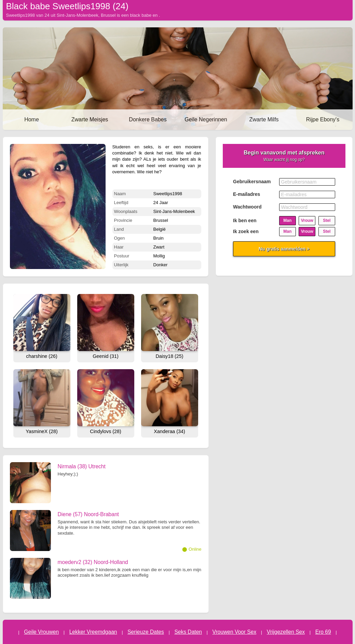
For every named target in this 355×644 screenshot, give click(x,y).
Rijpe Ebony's (323, 119)
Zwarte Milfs (264, 119)
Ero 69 (323, 632)
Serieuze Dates (146, 632)
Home (32, 119)
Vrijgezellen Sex (286, 632)
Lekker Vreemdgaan (93, 632)
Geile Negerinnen (206, 119)
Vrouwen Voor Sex (235, 632)
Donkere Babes (148, 119)
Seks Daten (188, 632)
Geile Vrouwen (41, 632)
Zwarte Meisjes (90, 119)
